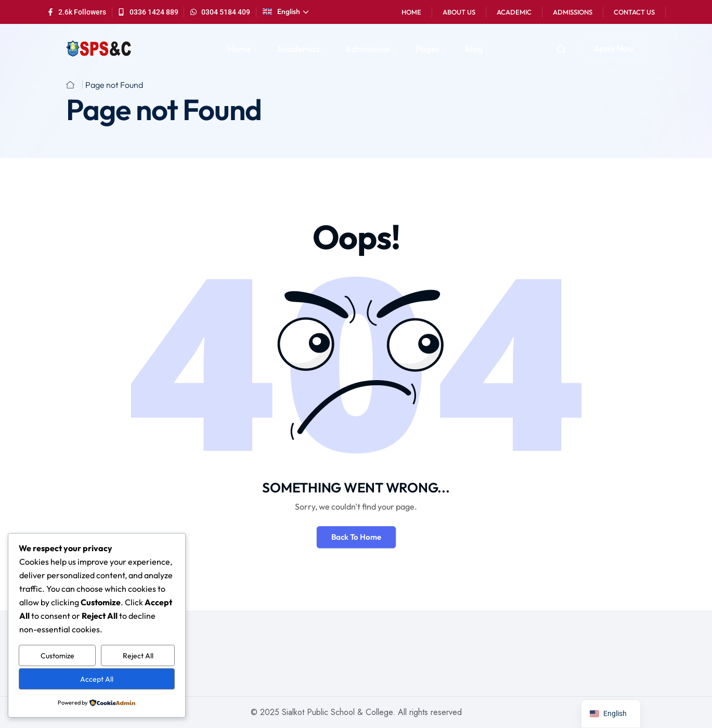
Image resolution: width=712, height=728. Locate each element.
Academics (298, 49)
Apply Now (614, 48)
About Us (459, 12)
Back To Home (356, 537)
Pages (428, 49)
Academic (514, 12)
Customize (57, 656)
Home (411, 12)
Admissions (573, 12)
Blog (474, 49)
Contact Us (634, 12)
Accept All (97, 679)
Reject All (138, 656)
